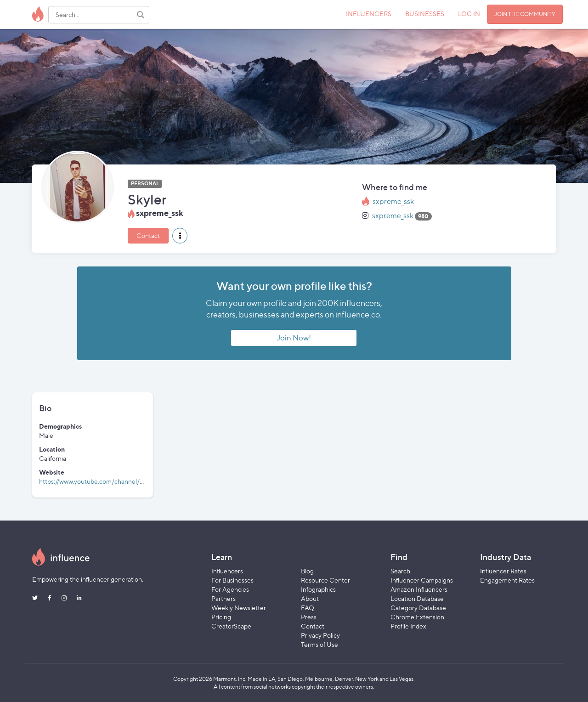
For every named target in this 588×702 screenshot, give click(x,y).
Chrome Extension (417, 617)
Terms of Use (319, 644)
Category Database (418, 608)
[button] (180, 236)
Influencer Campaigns (422, 580)
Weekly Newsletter (239, 608)
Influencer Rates (503, 571)
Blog (307, 571)
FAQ (308, 608)
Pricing (221, 617)
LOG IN (469, 14)
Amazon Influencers (419, 589)
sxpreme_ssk (393, 201)
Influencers (227, 571)
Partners (223, 598)
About (310, 598)
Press (309, 617)
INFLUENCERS (369, 14)
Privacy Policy (320, 635)
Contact (148, 235)
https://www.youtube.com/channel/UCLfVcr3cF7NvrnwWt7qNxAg (135, 481)
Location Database (417, 598)
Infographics (318, 589)
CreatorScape (231, 626)
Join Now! (294, 338)
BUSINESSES (425, 14)
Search (400, 571)
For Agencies (230, 589)
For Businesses (232, 580)
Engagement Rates (507, 580)
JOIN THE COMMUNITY (525, 14)
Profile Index (408, 626)
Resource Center (325, 580)
